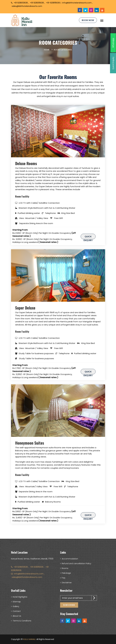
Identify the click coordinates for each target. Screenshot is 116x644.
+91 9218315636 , (38, 3)
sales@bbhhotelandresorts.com (27, 6)
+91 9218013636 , (21, 3)
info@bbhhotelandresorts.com (29, 574)
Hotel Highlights (20, 597)
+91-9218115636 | (54, 3)
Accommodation (70, 559)
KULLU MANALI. (30, 639)
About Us (17, 616)
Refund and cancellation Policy (76, 563)
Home (47, 50)
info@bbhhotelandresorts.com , (77, 3)
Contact (17, 611)
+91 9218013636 (21, 567)
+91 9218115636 (37, 567)
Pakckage (66, 573)
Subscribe (69, 605)
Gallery (16, 606)
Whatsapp (113, 43)
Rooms (65, 568)
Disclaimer (67, 583)
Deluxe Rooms (26, 163)
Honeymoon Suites (30, 443)
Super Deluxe (25, 308)
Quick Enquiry (88, 237)
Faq (63, 578)
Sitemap (17, 602)
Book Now (88, 20)
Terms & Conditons (22, 621)
